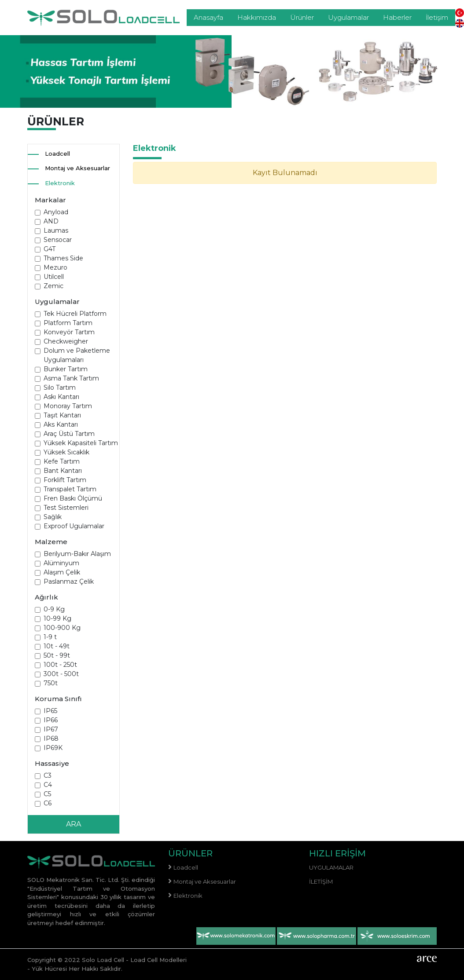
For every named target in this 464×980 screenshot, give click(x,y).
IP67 (51, 729)
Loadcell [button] (57, 154)
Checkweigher (66, 341)
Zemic (53, 286)
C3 (48, 775)
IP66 (51, 720)
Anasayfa (208, 17)
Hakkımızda (257, 17)
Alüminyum (61, 563)
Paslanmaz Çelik (69, 581)
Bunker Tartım (66, 369)
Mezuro (55, 267)
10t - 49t (57, 646)
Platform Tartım (68, 323)
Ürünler (302, 17)
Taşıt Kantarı (62, 415)
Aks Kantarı (61, 424)
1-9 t (50, 637)
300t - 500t (61, 674)
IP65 (50, 711)
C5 (47, 794)
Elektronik (60, 183)
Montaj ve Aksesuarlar (77, 168)
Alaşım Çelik (62, 572)
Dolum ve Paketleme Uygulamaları (77, 355)
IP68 (51, 739)
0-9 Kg (54, 609)
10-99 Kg (57, 618)
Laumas (56, 230)
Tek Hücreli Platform (75, 314)
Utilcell (54, 277)
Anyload (56, 212)
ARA (74, 824)
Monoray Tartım (68, 406)
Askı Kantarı (61, 397)
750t (51, 683)
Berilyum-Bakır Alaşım (77, 554)
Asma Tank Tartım (71, 378)
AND (51, 221)
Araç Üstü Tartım (69, 434)
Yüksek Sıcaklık (66, 452)
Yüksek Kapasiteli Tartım (81, 443)
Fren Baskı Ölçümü (73, 498)
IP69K (53, 748)
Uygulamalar (348, 17)
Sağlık (53, 517)
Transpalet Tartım (70, 489)
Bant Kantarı (63, 471)
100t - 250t (60, 665)
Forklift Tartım (65, 480)
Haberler (397, 17)
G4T (50, 249)
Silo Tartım (60, 388)
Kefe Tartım (62, 461)
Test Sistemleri (66, 508)
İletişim (437, 17)
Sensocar (58, 240)
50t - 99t (57, 655)
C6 (48, 803)
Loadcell (186, 867)
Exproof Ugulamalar (74, 526)
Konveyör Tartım (69, 332)
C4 (48, 785)
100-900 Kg (62, 628)
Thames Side (63, 258)
